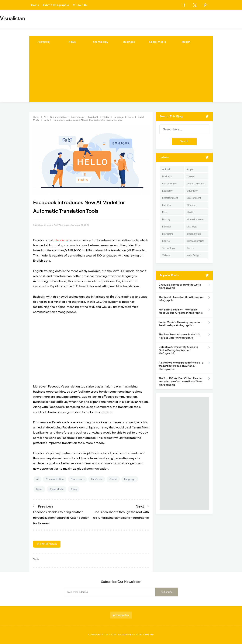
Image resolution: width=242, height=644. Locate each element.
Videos (166, 255)
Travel (190, 248)
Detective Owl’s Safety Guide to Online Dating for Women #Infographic (178, 350)
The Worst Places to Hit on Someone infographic (181, 299)
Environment (194, 198)
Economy (167, 191)
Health (186, 42)
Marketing (168, 234)
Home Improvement (198, 219)
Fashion (166, 205)
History (166, 219)
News (72, 42)
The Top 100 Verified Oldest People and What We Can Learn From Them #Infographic (181, 382)
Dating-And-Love (197, 184)
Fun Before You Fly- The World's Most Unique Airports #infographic (181, 311)
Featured (43, 42)
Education (193, 191)
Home (35, 5)
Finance (191, 205)
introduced (62, 240)
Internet (167, 227)
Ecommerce (77, 479)
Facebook (97, 479)
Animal (166, 169)
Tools (74, 489)
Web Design (194, 255)
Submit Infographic (56, 5)
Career (191, 176)
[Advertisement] (121, 76)
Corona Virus (169, 184)
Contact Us (80, 5)
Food (165, 212)
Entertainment (170, 198)
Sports (166, 241)
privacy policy (121, 615)
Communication (55, 479)
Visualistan (124, 635)
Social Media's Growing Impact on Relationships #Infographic (180, 324)
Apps (190, 169)
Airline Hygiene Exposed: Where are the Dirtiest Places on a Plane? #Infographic (181, 366)
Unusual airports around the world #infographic (180, 286)
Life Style (192, 227)
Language (130, 479)
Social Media (158, 42)
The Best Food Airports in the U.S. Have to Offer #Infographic (180, 336)
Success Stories (196, 241)
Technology (101, 42)
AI (37, 479)
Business (129, 42)
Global (113, 479)
